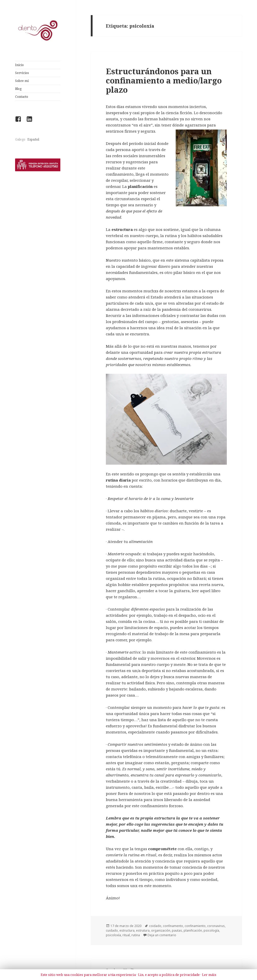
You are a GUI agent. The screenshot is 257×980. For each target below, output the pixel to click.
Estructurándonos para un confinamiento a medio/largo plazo (164, 80)
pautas (177, 930)
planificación (193, 930)
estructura (127, 930)
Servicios (22, 73)
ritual (126, 935)
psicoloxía (113, 935)
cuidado (112, 930)
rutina (136, 935)
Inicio (19, 65)
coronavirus (216, 926)
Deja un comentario (162, 935)
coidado (155, 926)
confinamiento (195, 926)
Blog (18, 89)
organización (161, 930)
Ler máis (209, 975)
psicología (211, 930)
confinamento (173, 926)
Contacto (22, 97)
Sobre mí (22, 81)
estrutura (143, 930)
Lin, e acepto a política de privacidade (169, 975)
